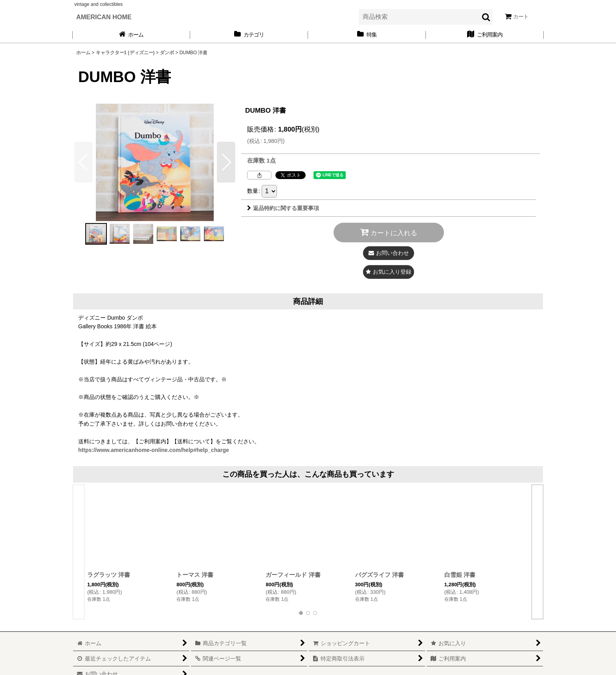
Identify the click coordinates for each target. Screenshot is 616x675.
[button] (226, 162)
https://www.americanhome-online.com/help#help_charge (154, 450)
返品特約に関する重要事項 (283, 208)
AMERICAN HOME (104, 17)
